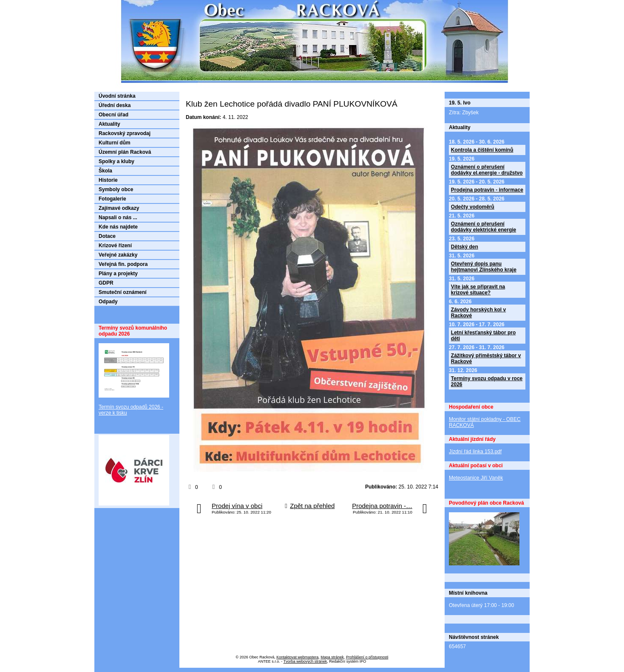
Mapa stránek (332, 657)
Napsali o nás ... (118, 217)
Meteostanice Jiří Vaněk (476, 478)
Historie (108, 180)
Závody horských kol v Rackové (478, 313)
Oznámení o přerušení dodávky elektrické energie (484, 227)
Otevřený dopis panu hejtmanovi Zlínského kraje (484, 267)
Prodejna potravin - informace (487, 190)
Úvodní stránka (117, 96)
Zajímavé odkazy (119, 208)
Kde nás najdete (118, 227)
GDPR (106, 283)
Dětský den (465, 247)
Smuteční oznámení (123, 292)
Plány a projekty (118, 274)
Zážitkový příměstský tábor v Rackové (486, 359)
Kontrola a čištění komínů (482, 150)
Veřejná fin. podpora (123, 264)
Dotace (107, 236)
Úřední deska (115, 105)
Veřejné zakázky (118, 255)
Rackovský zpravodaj (125, 133)
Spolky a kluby (116, 161)
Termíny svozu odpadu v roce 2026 (487, 381)
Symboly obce (116, 189)
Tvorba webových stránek (305, 661)
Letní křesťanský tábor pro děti (483, 336)
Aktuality (109, 124)
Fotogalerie (112, 199)
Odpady (108, 302)
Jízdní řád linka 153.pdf (475, 452)
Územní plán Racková (125, 152)
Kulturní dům (115, 143)
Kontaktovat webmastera (297, 657)
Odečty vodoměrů (473, 207)
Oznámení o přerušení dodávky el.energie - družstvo (487, 170)
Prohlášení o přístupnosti (367, 657)
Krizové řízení (115, 246)
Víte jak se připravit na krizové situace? (478, 290)
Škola (105, 171)
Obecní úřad (113, 115)
